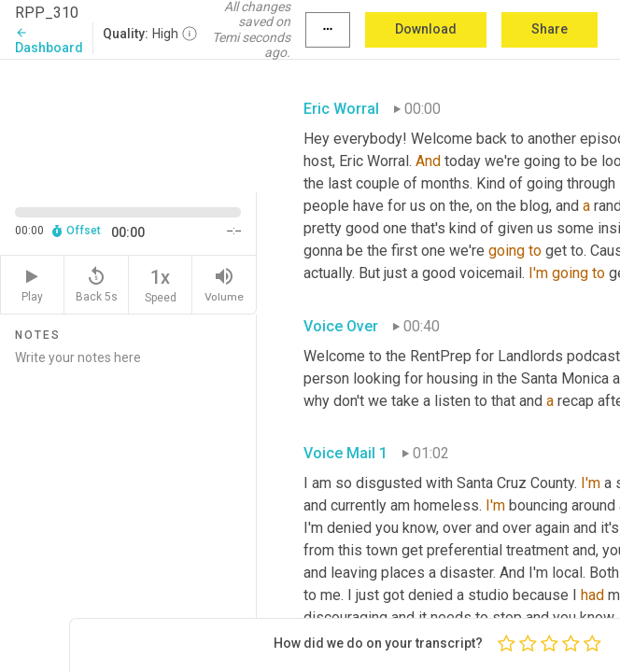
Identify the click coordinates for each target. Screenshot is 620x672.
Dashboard (49, 41)
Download (426, 29)
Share (550, 29)
